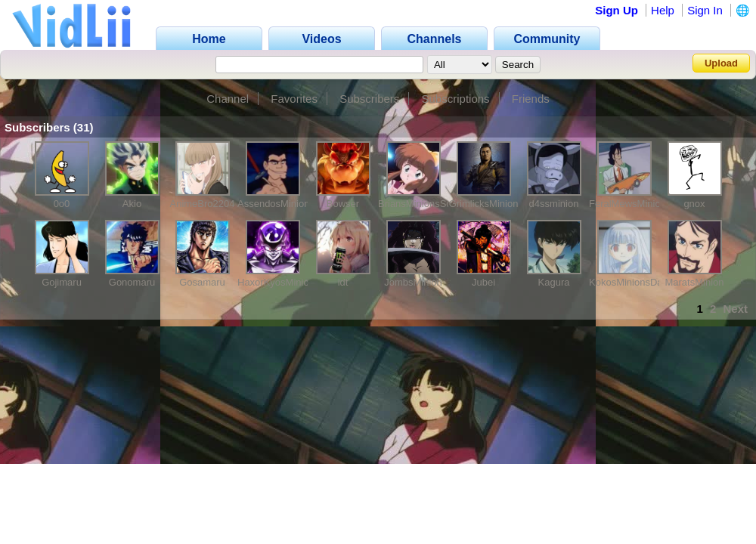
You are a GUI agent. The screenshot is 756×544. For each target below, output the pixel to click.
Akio (132, 204)
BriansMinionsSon (418, 204)
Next (735, 309)
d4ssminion (554, 204)
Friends (531, 99)
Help (663, 10)
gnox (694, 204)
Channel (228, 99)
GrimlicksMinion (484, 204)
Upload (721, 63)
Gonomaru (132, 282)
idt (343, 282)
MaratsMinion (694, 282)
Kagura (554, 282)
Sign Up (617, 10)
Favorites (294, 99)
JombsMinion (413, 282)
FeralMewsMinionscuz (638, 204)
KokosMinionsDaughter (640, 282)
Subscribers (369, 99)
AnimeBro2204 (203, 204)
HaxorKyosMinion (276, 282)
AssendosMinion (273, 204)
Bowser (343, 204)
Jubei (483, 282)
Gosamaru (202, 282)
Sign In (705, 10)
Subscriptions (456, 99)
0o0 (62, 204)
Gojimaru (62, 282)
